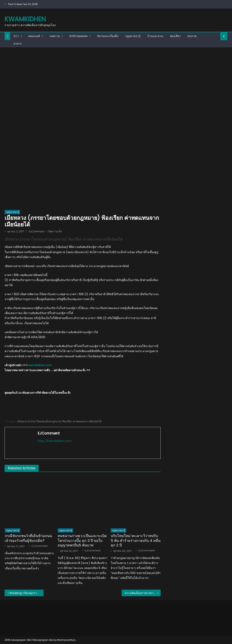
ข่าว (16, 36)
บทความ (55, 36)
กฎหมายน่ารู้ (133, 36)
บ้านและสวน (155, 36)
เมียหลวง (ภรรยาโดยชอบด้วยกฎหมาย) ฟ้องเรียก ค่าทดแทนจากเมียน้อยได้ (59, 421)
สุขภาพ (192, 36)
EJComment (36, 231)
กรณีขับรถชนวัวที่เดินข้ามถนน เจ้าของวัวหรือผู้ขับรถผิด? (28, 538)
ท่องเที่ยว (175, 36)
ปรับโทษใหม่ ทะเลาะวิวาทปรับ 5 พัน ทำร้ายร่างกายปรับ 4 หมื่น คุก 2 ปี (136, 540)
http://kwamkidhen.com (55, 441)
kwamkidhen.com (39, 365)
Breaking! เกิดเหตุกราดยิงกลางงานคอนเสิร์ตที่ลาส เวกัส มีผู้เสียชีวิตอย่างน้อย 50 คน (27, 593)
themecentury (66, 640)
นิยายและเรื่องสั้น (108, 36)
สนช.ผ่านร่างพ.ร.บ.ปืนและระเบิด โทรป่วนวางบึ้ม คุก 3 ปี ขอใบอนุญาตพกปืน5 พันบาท (82, 540)
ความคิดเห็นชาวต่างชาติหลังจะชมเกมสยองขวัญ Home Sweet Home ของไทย (143, 593)
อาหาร (18, 44)
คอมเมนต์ (34, 36)
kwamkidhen (25, 19)
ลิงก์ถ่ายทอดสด (79, 36)
